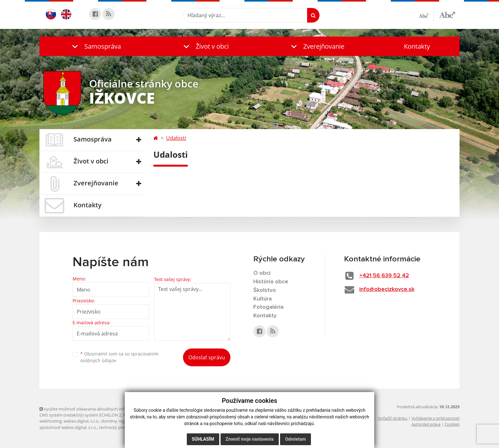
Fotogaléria (268, 307)
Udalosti (176, 138)
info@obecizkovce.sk (387, 289)
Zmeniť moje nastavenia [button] (250, 439)
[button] (95, 46)
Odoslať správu (207, 357)
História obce (271, 282)
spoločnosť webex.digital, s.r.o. (68, 427)
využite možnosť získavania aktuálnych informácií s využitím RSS (102, 409)
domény (109, 421)
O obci (262, 273)
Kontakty (417, 46)
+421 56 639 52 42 (384, 276)
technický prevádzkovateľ (123, 427)
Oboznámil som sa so (119, 357)
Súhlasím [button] (203, 439)
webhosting (51, 421)
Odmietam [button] (295, 439)
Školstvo (265, 290)
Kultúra (263, 299)
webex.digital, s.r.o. (81, 421)
